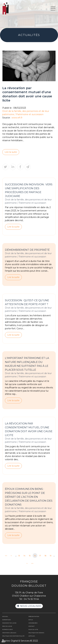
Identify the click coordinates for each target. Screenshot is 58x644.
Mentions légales (9, 633)
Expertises (7, 620)
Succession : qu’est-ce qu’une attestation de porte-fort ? (27, 302)
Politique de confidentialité (13, 636)
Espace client (8, 629)
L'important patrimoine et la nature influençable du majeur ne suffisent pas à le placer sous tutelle (27, 364)
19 (51, 556)
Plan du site (33, 629)
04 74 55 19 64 (31, 599)
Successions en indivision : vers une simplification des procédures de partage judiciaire (29, 190)
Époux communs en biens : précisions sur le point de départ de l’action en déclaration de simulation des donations (29, 497)
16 (35, 556)
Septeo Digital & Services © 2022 (20, 641)
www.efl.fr (17, 118)
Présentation (34, 616)
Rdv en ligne (7, 626)
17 (40, 556)
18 (45, 556)
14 (24, 556)
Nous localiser (31, 606)
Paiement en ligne (9, 623)
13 (19, 556)
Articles (32, 636)
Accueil (5, 616)
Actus (31, 620)
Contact (31, 626)
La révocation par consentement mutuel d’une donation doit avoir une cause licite (29, 429)
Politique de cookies (36, 633)
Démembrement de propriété (27, 250)
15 (30, 556)
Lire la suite (11, 152)
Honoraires (33, 623)
